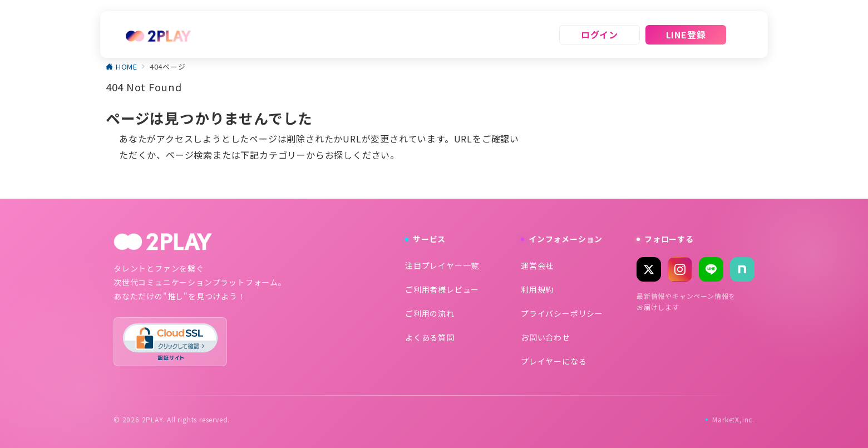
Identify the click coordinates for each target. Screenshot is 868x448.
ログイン (600, 35)
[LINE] (711, 269)
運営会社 (537, 265)
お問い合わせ (546, 337)
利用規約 (537, 289)
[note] (742, 269)
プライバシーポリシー (562, 313)
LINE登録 (686, 35)
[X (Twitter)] (649, 269)
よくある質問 (430, 337)
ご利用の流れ (430, 313)
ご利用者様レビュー (442, 289)
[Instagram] (680, 269)
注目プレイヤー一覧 (442, 265)
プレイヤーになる (554, 361)
